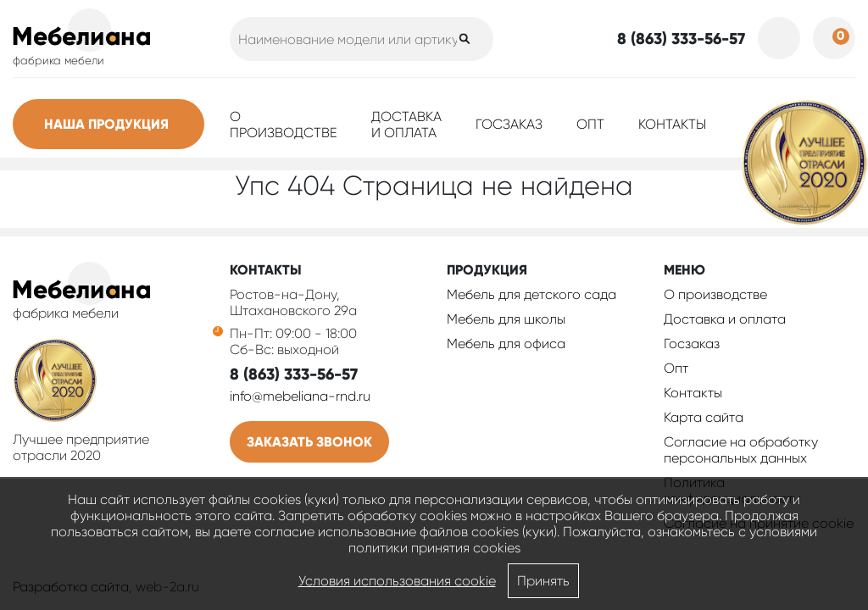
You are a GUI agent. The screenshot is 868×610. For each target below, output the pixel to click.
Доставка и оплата (406, 125)
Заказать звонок (309, 442)
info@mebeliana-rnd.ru (300, 396)
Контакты (672, 124)
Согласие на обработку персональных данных (741, 450)
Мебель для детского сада (531, 294)
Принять (543, 581)
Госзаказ (509, 124)
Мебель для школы (506, 319)
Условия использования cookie (397, 581)
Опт (590, 124)
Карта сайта (704, 417)
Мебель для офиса (506, 344)
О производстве (284, 125)
